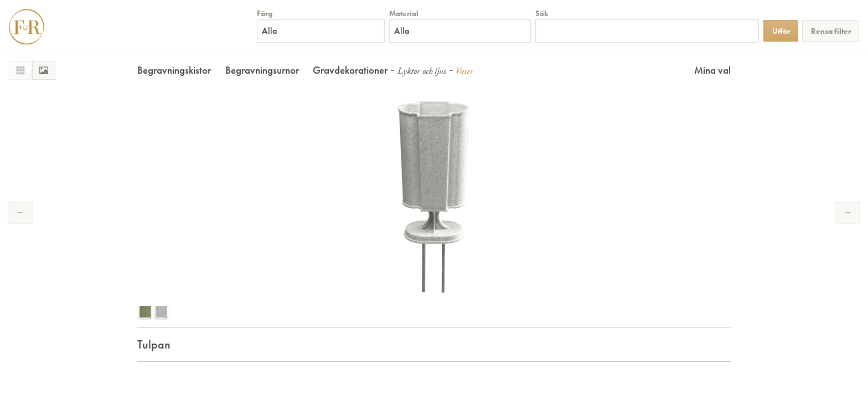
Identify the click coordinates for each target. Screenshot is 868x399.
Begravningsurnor (262, 70)
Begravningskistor (174, 70)
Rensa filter (831, 31)
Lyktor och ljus (422, 72)
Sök (542, 13)
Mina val (712, 70)
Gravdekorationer (350, 70)
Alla (269, 31)
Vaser (464, 72)
